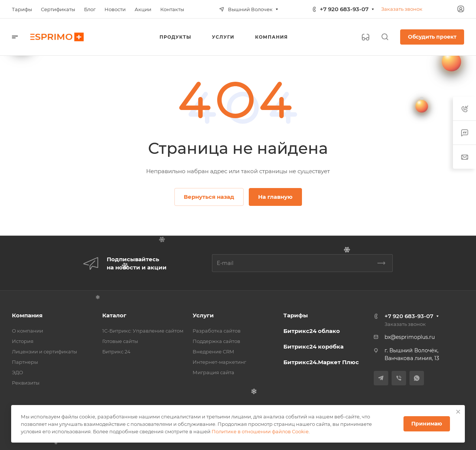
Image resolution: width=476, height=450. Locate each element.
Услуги (203, 315)
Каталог (114, 315)
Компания (27, 315)
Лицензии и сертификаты (44, 352)
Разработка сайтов (217, 331)
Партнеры (25, 362)
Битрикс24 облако (312, 331)
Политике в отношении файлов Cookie (260, 431)
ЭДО (17, 372)
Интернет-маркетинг (219, 362)
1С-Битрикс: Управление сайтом (143, 331)
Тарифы (296, 315)
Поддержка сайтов (216, 341)
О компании (28, 331)
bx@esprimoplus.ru (410, 337)
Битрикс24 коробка (313, 347)
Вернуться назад (209, 197)
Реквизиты (26, 383)
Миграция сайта (213, 372)
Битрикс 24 (116, 352)
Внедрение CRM (213, 352)
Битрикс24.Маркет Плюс (321, 362)
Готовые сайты (120, 341)
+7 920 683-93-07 (344, 9)
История (23, 341)
